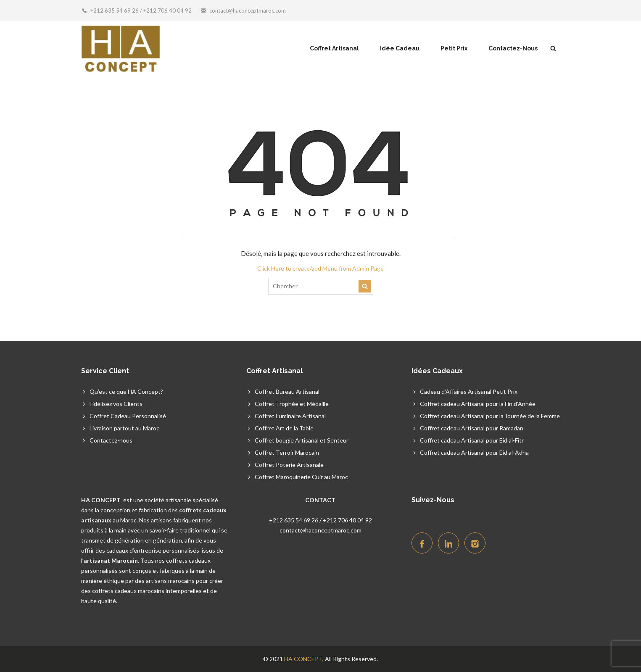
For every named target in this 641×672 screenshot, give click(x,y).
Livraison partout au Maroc (124, 428)
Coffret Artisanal (334, 48)
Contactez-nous (111, 440)
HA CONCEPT (303, 659)
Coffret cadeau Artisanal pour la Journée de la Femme (490, 416)
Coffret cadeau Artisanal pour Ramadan (472, 428)
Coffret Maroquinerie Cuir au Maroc (301, 477)
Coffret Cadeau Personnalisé (128, 416)
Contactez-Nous (513, 48)
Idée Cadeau (400, 48)
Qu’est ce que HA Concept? (126, 391)
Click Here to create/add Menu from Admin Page (320, 268)
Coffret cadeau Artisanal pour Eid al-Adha (474, 452)
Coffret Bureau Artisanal (287, 391)
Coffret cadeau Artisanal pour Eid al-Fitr (472, 440)
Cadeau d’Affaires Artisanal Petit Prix (469, 391)
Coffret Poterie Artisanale (289, 465)
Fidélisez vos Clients (116, 404)
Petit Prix (454, 48)
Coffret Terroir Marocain (287, 452)
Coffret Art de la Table (284, 428)
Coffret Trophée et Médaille (292, 404)
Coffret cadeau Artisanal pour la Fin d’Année (478, 404)
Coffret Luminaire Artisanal (290, 416)
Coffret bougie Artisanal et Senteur (302, 440)
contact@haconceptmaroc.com (248, 11)
